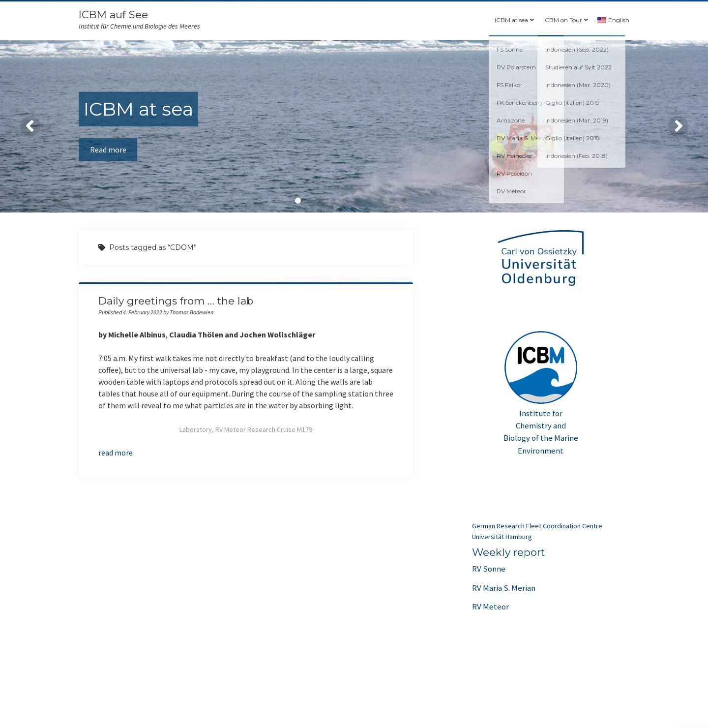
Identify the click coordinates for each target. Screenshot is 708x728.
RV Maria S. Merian (504, 588)
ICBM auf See (113, 15)
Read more (109, 150)
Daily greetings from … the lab (176, 301)
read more (116, 453)
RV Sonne (489, 569)
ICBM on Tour (563, 20)
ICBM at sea (511, 20)
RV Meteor (490, 607)
